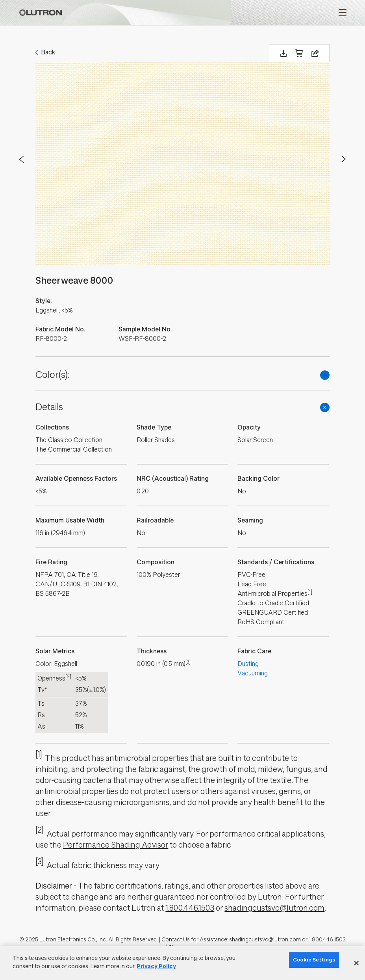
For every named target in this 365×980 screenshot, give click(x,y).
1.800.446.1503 (190, 908)
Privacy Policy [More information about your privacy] (156, 966)
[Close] (356, 963)
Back (48, 52)
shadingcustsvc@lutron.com (274, 908)
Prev (22, 159)
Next (343, 159)
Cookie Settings (314, 960)
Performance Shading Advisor (116, 845)
